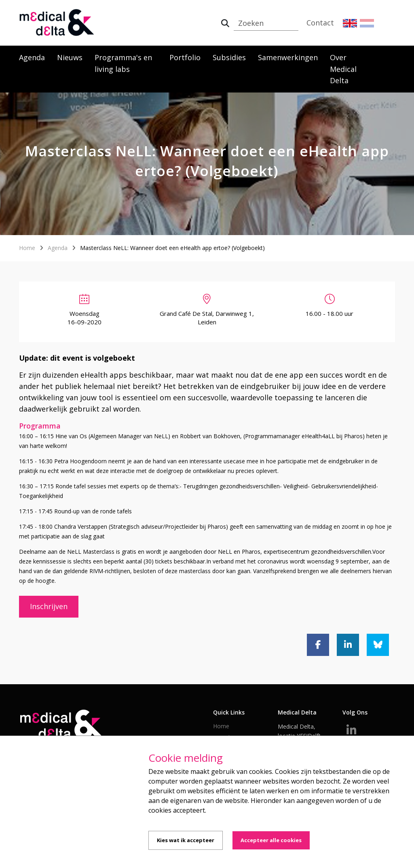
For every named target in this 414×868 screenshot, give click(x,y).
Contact (320, 23)
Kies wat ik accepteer (186, 840)
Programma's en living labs (123, 63)
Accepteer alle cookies (271, 840)
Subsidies (229, 57)
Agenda (32, 57)
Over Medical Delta (343, 69)
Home (27, 248)
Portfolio (185, 57)
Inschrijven (49, 606)
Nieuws (70, 57)
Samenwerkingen (288, 57)
